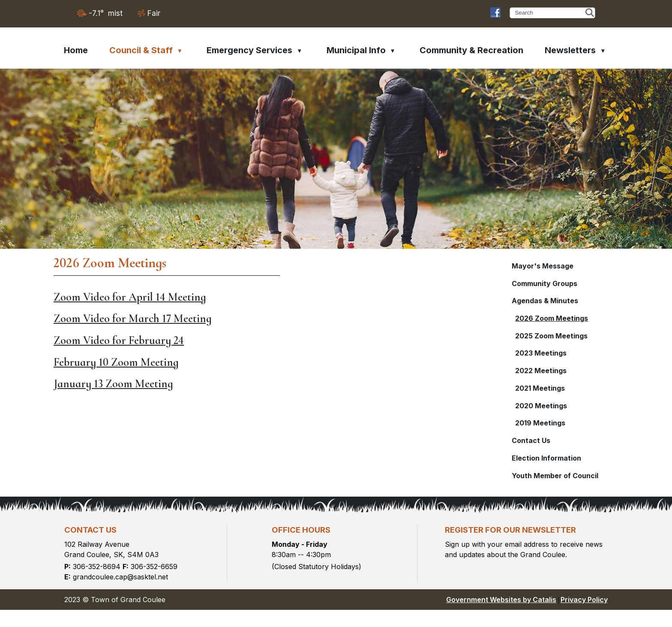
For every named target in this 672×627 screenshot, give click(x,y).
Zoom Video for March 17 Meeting (313, 323)
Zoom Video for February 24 (299, 345)
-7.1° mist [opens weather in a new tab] (106, 13)
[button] (590, 13)
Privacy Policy (584, 617)
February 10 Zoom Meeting (296, 366)
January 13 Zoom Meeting (293, 388)
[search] (549, 13)
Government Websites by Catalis (501, 617)
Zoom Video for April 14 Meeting (310, 301)
